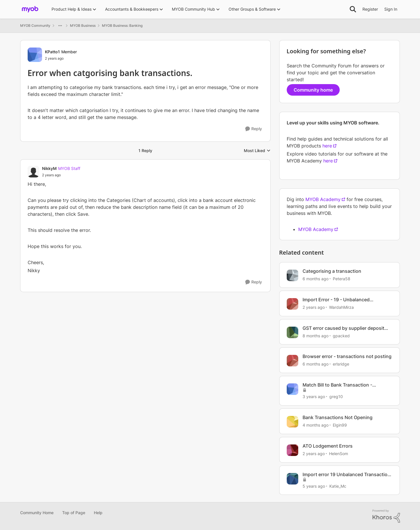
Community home (313, 90)
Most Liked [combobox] (257, 151)
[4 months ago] (316, 425)
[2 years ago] (314, 307)
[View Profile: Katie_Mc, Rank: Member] (292, 479)
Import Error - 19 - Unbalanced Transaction (336, 300)
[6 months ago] (316, 279)
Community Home (37, 513)
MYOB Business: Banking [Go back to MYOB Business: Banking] (122, 25)
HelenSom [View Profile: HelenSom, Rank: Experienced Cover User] (339, 454)
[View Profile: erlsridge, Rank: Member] (292, 361)
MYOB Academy (323, 199)
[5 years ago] (314, 486)
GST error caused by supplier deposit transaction (343, 328)
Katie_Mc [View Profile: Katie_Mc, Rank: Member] (338, 486)
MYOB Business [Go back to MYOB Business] (83, 25)
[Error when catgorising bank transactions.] (61, 175)
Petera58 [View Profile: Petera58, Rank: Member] (342, 279)
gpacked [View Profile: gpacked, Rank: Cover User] (341, 335)
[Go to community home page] (30, 9)
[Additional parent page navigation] (60, 26)
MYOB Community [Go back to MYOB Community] (35, 25)
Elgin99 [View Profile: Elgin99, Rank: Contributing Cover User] (340, 425)
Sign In (391, 9)
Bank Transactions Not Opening (338, 417)
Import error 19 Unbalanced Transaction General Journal (346, 475)
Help (98, 513)
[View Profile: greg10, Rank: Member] (292, 389)
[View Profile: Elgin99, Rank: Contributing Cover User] (292, 422)
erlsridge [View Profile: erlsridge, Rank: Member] (341, 364)
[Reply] (254, 129)
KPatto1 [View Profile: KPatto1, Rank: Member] (52, 52)
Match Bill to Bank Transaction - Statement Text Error (337, 385)
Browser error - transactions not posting (347, 356)
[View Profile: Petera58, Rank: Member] (292, 275)
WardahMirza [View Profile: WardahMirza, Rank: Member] (341, 307)
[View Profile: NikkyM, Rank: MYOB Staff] (33, 172)
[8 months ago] (316, 335)
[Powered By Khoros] (386, 516)
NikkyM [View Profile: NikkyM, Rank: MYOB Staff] (49, 168)
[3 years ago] (314, 396)
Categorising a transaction (332, 271)
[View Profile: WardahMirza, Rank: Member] (292, 304)
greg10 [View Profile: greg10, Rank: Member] (336, 396)
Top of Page (74, 513)
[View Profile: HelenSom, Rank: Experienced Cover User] (292, 450)
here (327, 146)
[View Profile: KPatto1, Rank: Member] (35, 55)
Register (370, 9)
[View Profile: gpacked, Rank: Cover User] (292, 332)
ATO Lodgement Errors (328, 446)
